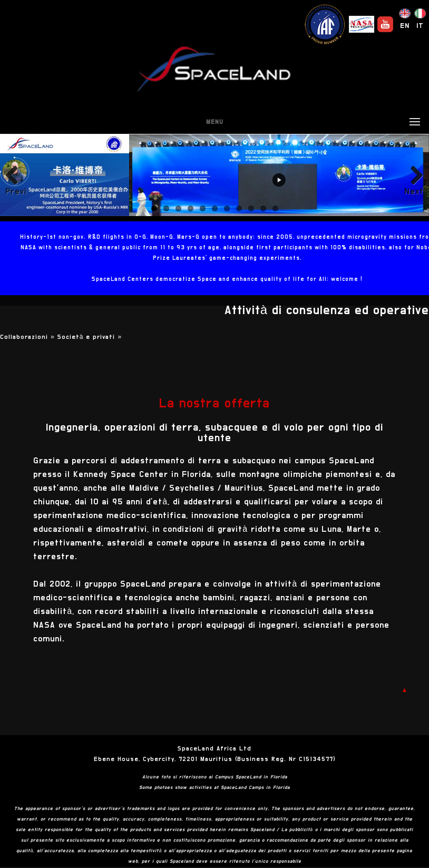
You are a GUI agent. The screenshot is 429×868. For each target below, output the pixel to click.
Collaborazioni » (29, 337)
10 (263, 208)
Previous (16, 191)
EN (405, 26)
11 (275, 208)
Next (414, 191)
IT (420, 26)
